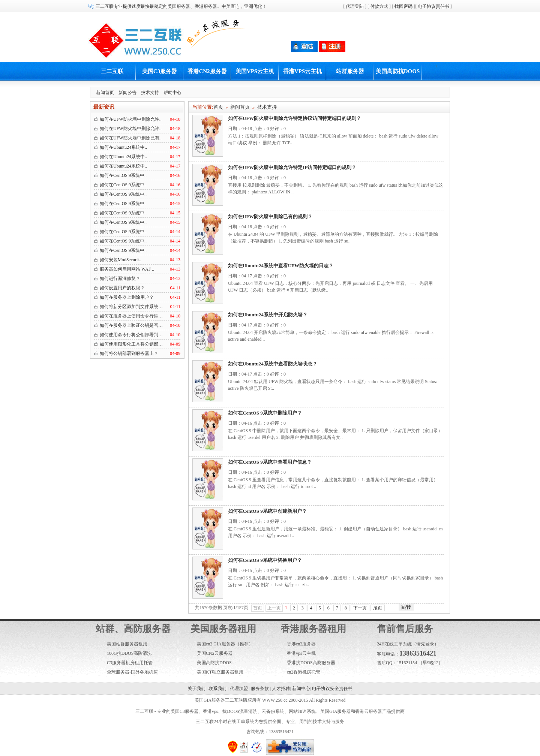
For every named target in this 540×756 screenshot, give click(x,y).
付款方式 (379, 6)
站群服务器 (350, 71)
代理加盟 (239, 689)
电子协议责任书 (433, 6)
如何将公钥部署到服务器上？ (129, 353)
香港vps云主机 (301, 653)
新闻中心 (301, 689)
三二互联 (112, 71)
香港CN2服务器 (207, 71)
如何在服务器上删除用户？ (127, 297)
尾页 (378, 608)
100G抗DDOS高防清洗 (129, 653)
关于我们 (196, 689)
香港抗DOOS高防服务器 (311, 663)
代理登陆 (355, 6)
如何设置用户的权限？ (122, 288)
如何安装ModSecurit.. (121, 260)
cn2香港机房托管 (304, 672)
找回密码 (403, 6)
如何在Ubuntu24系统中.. (123, 147)
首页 (218, 107)
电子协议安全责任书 (332, 689)
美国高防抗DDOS (214, 663)
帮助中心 (172, 93)
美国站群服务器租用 (127, 644)
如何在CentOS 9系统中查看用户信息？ (270, 462)
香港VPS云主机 (302, 71)
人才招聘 (281, 689)
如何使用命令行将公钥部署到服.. (132, 335)
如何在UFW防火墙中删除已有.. (131, 138)
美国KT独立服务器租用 (220, 672)
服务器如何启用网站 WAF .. (127, 269)
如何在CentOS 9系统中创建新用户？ (267, 511)
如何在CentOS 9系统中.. (123, 175)
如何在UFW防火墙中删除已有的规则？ (270, 216)
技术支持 (150, 93)
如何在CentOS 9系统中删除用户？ (265, 413)
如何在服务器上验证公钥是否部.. (132, 325)
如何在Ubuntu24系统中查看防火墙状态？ (273, 364)
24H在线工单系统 (394, 644)
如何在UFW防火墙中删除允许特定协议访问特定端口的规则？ (295, 118)
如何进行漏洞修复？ (120, 278)
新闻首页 (105, 93)
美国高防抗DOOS (398, 71)
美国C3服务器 (160, 71)
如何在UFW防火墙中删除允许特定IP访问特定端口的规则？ (292, 167)
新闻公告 (127, 93)
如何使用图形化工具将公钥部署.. (132, 344)
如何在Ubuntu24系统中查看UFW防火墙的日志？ (281, 266)
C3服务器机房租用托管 (130, 663)
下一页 (360, 608)
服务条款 (260, 689)
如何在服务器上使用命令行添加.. (132, 316)
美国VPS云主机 (255, 71)
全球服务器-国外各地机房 (132, 672)
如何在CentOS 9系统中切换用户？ (265, 560)
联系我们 (217, 689)
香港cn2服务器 (301, 644)
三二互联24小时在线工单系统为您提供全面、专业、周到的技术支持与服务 (270, 722)
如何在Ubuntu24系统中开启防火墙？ (268, 315)
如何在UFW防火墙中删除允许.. (131, 119)
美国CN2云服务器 (215, 653)
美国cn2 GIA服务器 (216, 644)
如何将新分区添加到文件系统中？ (133, 307)
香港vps (211, 711)
